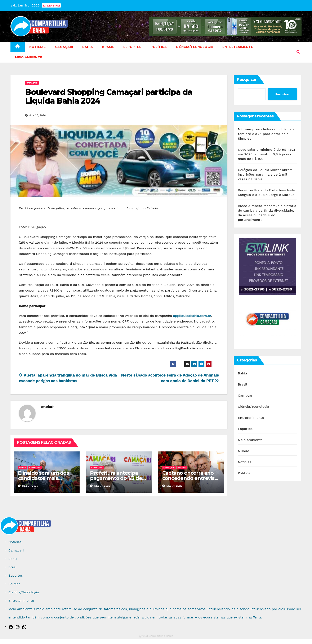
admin (50, 407)
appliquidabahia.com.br (192, 316)
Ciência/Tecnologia (195, 47)
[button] (298, 52)
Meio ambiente (29, 57)
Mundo (182, 467)
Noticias (38, 47)
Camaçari (64, 47)
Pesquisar (247, 80)
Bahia (88, 47)
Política (159, 47)
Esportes (132, 47)
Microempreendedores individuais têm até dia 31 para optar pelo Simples (266, 134)
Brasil (108, 47)
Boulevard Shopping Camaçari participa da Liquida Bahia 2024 (109, 96)
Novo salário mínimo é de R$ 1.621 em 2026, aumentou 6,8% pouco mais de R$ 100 (266, 154)
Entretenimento (238, 47)
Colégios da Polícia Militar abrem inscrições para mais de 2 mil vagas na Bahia (265, 174)
